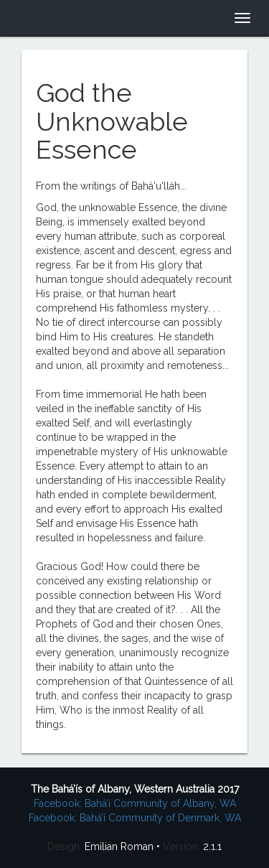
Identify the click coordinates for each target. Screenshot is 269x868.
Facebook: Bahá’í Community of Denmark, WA (135, 818)
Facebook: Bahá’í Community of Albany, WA (135, 803)
